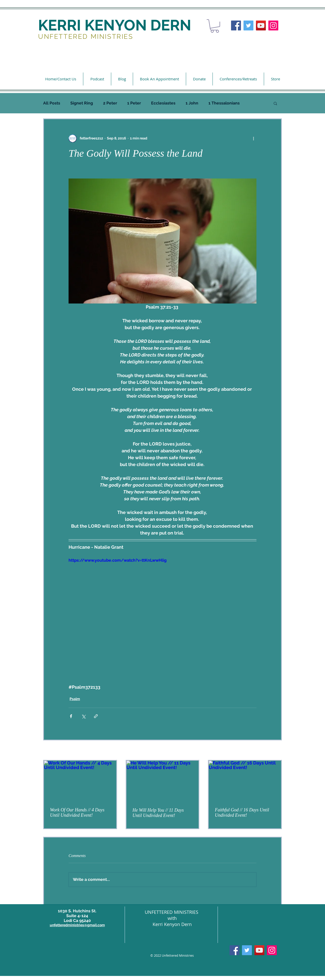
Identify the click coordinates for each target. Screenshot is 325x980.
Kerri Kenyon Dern (172, 924)
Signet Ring (82, 103)
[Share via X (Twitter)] (83, 716)
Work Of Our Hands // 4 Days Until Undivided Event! (77, 813)
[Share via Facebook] (71, 716)
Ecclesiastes (163, 103)
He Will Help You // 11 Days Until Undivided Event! (158, 813)
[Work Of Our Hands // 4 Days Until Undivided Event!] (80, 781)
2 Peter (110, 103)
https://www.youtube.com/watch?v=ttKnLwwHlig (118, 560)
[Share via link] (96, 716)
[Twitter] (248, 25)
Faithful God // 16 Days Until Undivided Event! (242, 813)
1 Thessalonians (224, 103)
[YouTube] (261, 25)
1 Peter (134, 103)
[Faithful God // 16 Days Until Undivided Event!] (245, 781)
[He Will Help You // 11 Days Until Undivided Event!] (163, 781)
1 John (192, 103)
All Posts (52, 103)
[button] (215, 26)
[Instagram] (273, 25)
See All (276, 751)
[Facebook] (236, 25)
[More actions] (253, 138)
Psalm (75, 699)
